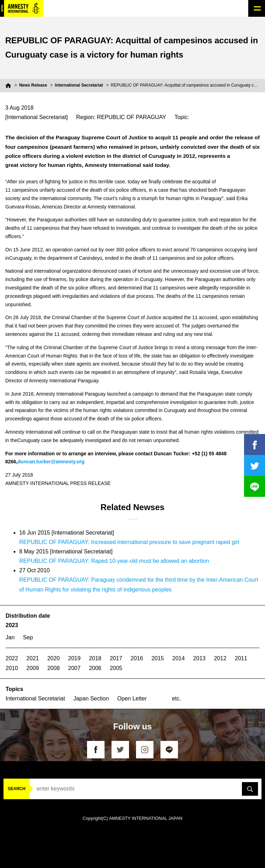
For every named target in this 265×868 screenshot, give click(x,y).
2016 (137, 658)
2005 (116, 668)
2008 (53, 668)
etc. (177, 698)
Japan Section (91, 698)
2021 (33, 658)
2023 (12, 625)
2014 (179, 658)
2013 (199, 658)
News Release (33, 85)
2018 (95, 658)
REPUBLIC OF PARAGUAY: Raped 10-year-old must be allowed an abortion (114, 561)
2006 (95, 668)
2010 (12, 668)
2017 (116, 658)
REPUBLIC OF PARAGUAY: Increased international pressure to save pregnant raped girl (129, 542)
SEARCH (17, 789)
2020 (53, 658)
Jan (10, 637)
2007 (74, 668)
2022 (12, 658)
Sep (28, 637)
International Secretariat (79, 85)
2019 (74, 658)
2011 (241, 658)
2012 (220, 658)
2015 (158, 658)
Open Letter (132, 698)
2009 (33, 668)
